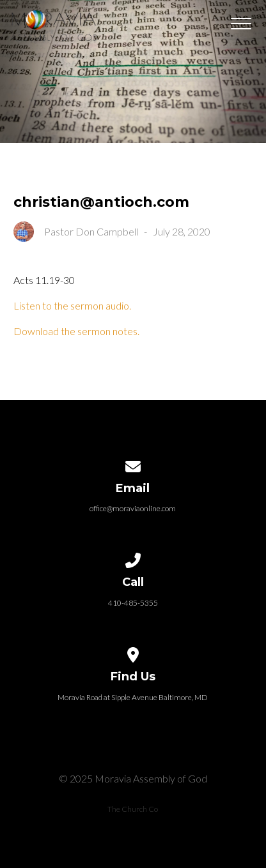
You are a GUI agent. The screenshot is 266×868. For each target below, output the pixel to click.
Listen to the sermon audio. (72, 305)
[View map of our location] (133, 653)
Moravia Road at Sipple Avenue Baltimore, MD (133, 697)
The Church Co (133, 809)
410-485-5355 (133, 603)
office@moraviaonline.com (133, 508)
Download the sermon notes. (76, 331)
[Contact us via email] (133, 464)
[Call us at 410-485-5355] (133, 558)
